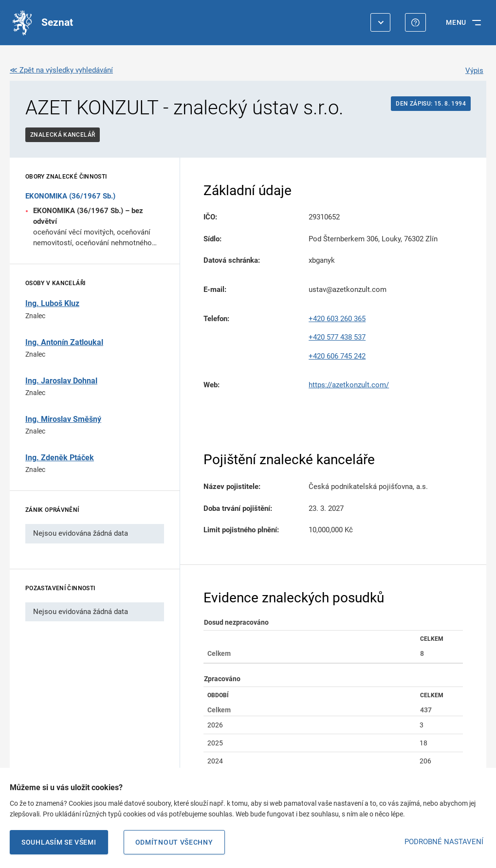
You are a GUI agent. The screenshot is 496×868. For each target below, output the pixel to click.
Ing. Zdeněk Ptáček (60, 458)
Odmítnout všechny (174, 842)
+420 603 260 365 (337, 319)
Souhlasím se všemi (59, 842)
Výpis (474, 71)
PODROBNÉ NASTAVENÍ (444, 842)
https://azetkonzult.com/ (349, 385)
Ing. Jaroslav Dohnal (61, 381)
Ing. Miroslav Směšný (63, 419)
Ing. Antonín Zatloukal (64, 342)
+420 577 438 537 (337, 337)
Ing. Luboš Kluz (52, 303)
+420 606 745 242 (337, 356)
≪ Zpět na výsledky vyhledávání (61, 70)
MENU (456, 22)
